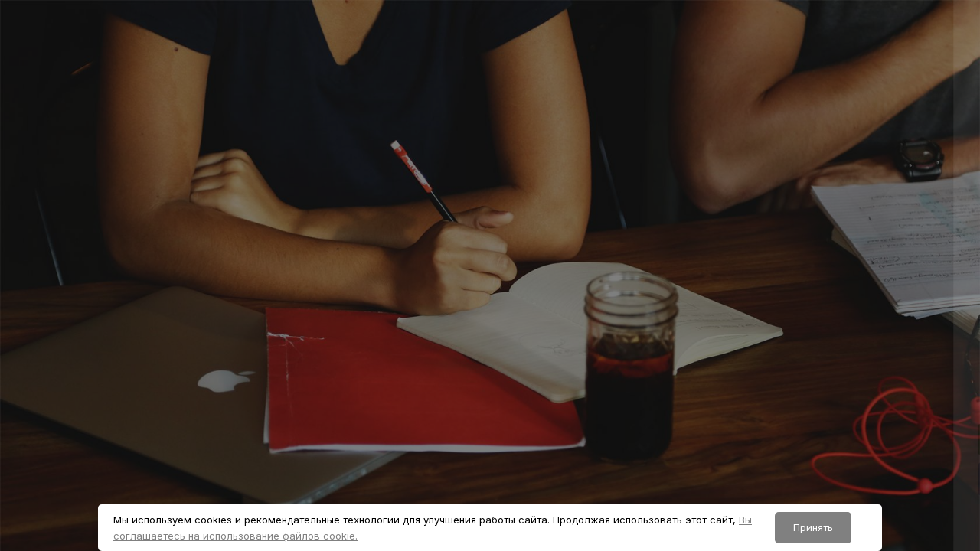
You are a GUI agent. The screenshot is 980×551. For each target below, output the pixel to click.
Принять (813, 527)
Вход (818, 479)
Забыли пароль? (917, 398)
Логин (699, 246)
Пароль (702, 323)
